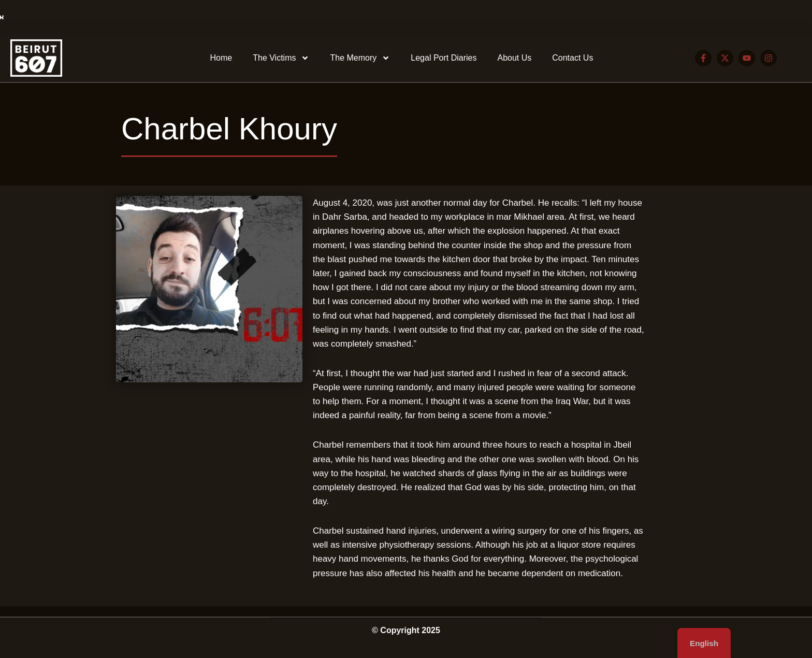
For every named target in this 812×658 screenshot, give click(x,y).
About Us (514, 58)
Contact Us (572, 58)
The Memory (360, 58)
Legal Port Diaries (444, 58)
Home (221, 58)
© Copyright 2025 (406, 630)
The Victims (281, 58)
